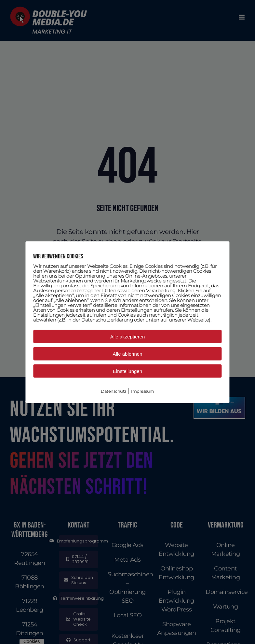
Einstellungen (127, 371)
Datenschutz (114, 391)
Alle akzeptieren (128, 336)
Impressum (143, 391)
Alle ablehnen (128, 354)
